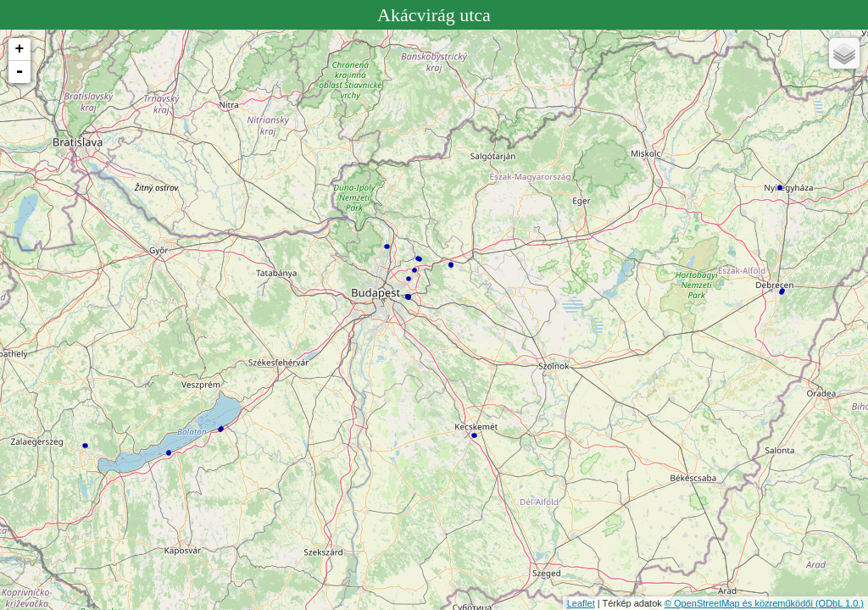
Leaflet (581, 603)
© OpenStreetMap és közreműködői (740, 603)
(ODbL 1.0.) (840, 603)
